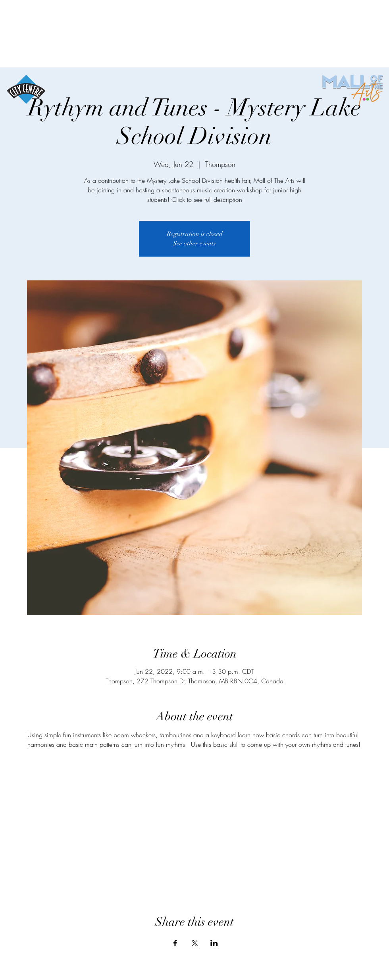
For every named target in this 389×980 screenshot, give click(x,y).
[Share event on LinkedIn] (214, 943)
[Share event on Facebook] (175, 943)
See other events (194, 244)
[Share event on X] (195, 943)
